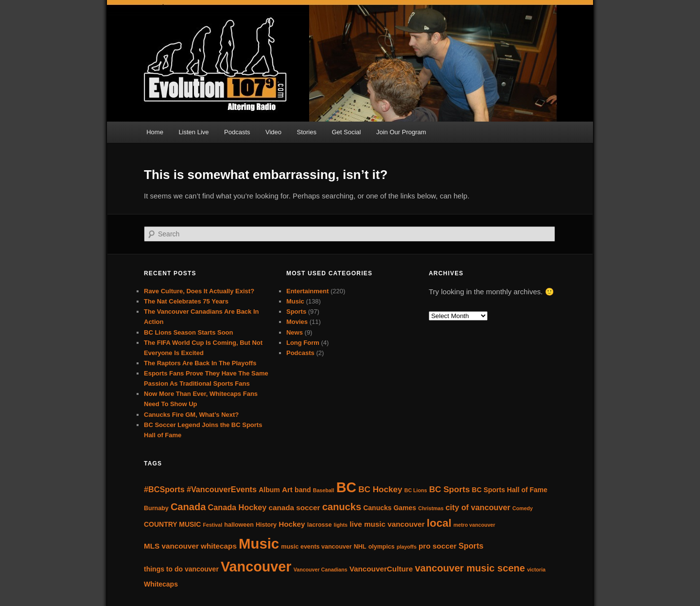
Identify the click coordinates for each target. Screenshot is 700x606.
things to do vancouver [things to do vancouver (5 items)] (181, 569)
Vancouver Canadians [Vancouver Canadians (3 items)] (321, 570)
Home (155, 132)
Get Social (347, 132)
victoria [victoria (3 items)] (536, 570)
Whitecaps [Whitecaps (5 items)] (161, 584)
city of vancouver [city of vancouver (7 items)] (478, 507)
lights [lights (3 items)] (341, 525)
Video (273, 132)
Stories (307, 132)
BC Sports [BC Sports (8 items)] (450, 489)
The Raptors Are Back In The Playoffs (200, 363)
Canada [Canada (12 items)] (188, 507)
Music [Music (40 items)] (259, 544)
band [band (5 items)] (303, 490)
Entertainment (307, 291)
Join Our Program (401, 132)
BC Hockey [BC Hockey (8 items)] (380, 489)
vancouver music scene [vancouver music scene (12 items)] (470, 568)
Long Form (303, 343)
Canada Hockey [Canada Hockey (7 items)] (237, 507)
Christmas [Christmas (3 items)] (431, 508)
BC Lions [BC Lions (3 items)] (416, 490)
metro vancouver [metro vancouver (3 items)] (474, 525)
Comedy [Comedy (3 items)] (523, 508)
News (295, 332)
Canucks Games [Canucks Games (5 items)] (390, 508)
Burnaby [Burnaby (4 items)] (156, 508)
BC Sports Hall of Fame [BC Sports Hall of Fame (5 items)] (510, 490)
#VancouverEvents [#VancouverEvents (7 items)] (222, 489)
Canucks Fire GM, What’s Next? (191, 415)
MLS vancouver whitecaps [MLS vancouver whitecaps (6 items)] (190, 546)
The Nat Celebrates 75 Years (186, 301)
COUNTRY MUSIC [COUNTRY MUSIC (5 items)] (172, 524)
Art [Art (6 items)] (287, 490)
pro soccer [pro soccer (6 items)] (437, 546)
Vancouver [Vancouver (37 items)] (256, 567)
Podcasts (237, 132)
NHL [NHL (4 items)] (360, 547)
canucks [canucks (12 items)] (342, 507)
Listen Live (193, 132)
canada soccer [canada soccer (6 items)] (294, 508)
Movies (297, 322)
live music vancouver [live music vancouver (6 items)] (387, 524)
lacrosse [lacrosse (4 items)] (320, 525)
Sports (296, 312)
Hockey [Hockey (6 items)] (292, 524)
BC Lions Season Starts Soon (188, 332)
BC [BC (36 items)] (346, 487)
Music (295, 301)
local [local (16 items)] (439, 523)
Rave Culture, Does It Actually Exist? (199, 291)
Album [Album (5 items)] (269, 490)
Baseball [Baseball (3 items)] (324, 490)
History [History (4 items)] (266, 525)
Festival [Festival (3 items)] (213, 525)
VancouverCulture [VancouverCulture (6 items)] (381, 569)
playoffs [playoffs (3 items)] (407, 547)
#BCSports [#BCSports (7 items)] (164, 489)
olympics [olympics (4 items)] (382, 547)
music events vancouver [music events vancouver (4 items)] (316, 547)
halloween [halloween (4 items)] (239, 525)
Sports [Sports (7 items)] (471, 546)
